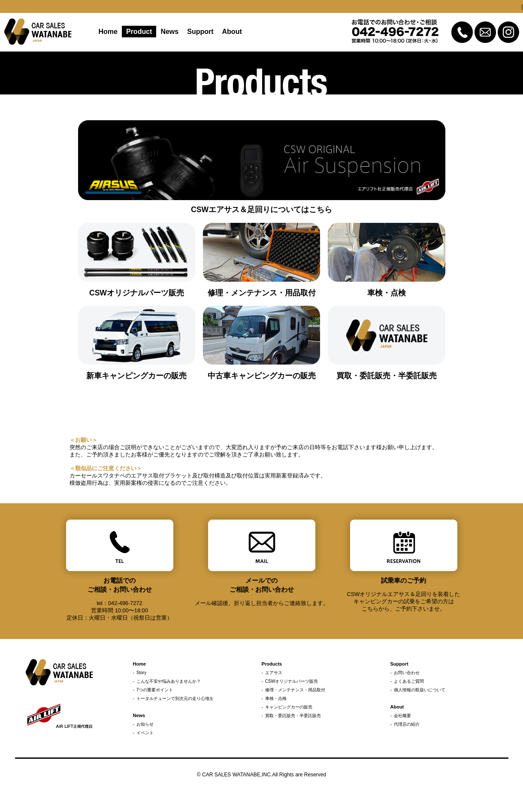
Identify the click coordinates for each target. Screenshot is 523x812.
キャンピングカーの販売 (289, 707)
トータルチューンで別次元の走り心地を (175, 698)
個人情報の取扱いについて (420, 690)
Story (141, 673)
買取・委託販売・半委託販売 (387, 376)
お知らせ (145, 724)
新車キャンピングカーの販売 (136, 376)
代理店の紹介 (407, 724)
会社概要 (402, 716)
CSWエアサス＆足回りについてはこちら (261, 210)
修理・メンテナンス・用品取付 (262, 293)
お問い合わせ (407, 673)
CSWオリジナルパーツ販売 (137, 293)
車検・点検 (387, 293)
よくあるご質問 (409, 681)
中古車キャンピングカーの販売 (262, 376)
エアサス (274, 673)
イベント (145, 733)
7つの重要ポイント (155, 690)
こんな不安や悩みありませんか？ (169, 681)
